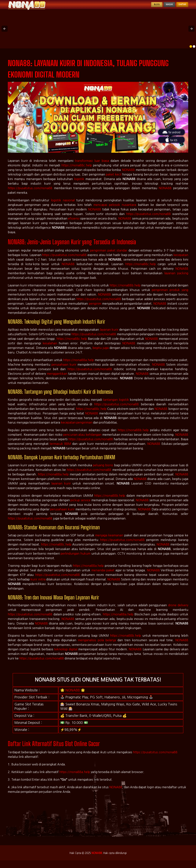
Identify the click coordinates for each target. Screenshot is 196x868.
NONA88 (128, 174)
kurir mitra (38, 584)
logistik (79, 183)
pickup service (80, 505)
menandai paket (103, 575)
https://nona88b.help (125, 290)
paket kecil (114, 179)
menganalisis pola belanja (97, 645)
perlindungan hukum (76, 558)
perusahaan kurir (64, 369)
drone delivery (178, 610)
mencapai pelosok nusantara (115, 209)
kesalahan (50, 348)
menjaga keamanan (109, 540)
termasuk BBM (60, 448)
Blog (142, 7)
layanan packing (176, 278)
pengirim (95, 308)
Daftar (179, 7)
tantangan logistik (116, 404)
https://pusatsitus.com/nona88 (30, 193)
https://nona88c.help (77, 170)
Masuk (160, 7)
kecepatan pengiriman (77, 427)
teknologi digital (66, 654)
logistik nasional (63, 205)
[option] (191, 51)
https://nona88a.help (78, 364)
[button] (5, 33)
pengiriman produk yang (170, 294)
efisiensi (74, 223)
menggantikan (57, 378)
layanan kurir (109, 334)
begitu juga (101, 352)
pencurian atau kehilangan (82, 439)
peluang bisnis (103, 470)
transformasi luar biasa (92, 165)
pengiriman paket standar (109, 255)
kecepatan (181, 259)
